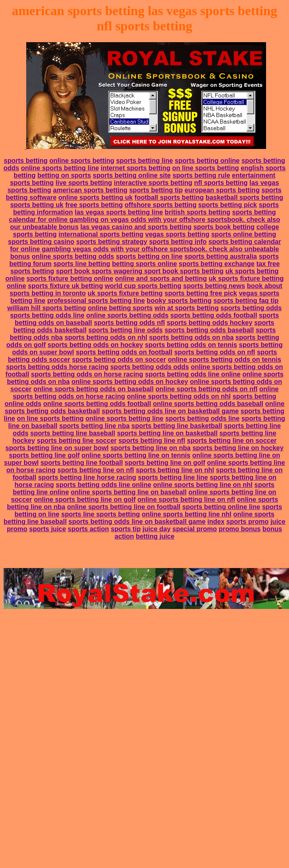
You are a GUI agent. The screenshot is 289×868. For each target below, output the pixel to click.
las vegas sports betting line (119, 212)
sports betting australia (221, 256)
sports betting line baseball (73, 433)
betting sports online (144, 264)
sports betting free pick (201, 293)
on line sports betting (206, 168)
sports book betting (224, 227)
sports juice (48, 529)
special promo (195, 529)
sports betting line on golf (165, 463)
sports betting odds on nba (191, 337)
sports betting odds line (47, 315)
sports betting (26, 161)
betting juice (155, 536)
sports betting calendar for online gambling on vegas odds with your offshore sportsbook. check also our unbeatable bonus (144, 220)
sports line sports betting (100, 514)
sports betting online (207, 161)
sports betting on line (149, 256)
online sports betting (82, 161)
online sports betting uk (95, 197)
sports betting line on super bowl (57, 448)
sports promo (247, 522)
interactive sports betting (153, 183)
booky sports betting (179, 301)
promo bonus (239, 529)
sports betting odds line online (193, 374)
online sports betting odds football (97, 404)
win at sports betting (187, 308)
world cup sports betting (143, 286)
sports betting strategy (112, 242)
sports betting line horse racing (87, 477)
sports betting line (144, 161)
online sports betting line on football (124, 507)
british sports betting (198, 212)
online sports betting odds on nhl (179, 396)
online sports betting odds (73, 256)
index (216, 522)
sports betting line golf (44, 455)
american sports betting (90, 190)
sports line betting (82, 264)
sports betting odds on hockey (95, 345)
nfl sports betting (221, 183)
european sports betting (222, 190)
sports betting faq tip (246, 301)
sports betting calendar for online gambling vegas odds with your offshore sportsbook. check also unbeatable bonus (145, 249)
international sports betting (101, 234)
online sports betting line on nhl (203, 485)
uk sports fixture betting (125, 293)
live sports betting (84, 183)
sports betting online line (221, 507)
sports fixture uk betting (65, 286)
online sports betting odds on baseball (93, 389)
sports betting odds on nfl (215, 352)
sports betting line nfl (152, 441)
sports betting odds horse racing (57, 367)
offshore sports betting (160, 205)
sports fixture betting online (70, 278)
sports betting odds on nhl (106, 337)
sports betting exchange (217, 264)
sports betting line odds (126, 330)
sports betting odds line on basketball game (170, 411)
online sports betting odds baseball (208, 404)
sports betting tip (156, 190)
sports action (88, 529)
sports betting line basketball (177, 426)
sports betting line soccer (77, 441)
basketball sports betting (244, 197)
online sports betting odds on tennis (224, 360)
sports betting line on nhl (175, 470)
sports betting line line (173, 477)
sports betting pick (228, 205)
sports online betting (243, 234)
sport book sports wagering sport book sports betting (140, 271)
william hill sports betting (47, 308)
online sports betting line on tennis (136, 455)
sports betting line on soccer (232, 441)
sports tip (126, 529)
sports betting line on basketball (167, 433)
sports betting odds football (214, 315)
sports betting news (214, 286)
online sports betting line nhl (187, 514)
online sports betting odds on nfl (206, 389)
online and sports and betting (161, 278)
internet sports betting (136, 168)
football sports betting (169, 197)
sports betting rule (201, 175)
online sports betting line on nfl (186, 499)
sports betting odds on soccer (119, 360)
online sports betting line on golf (85, 499)
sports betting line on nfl (96, 470)
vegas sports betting (177, 234)
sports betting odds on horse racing (87, 374)
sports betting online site (132, 175)
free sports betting (94, 205)
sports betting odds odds (150, 367)
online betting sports (120, 308)
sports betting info (178, 242)
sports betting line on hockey (238, 448)
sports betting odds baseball (209, 330)
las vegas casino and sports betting (136, 227)
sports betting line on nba (150, 448)
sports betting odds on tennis (191, 345)
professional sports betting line (96, 301)
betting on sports (64, 175)
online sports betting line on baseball (129, 492)
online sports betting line (60, 168)
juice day (157, 529)
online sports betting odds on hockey (130, 382)
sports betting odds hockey (210, 323)
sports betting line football (82, 463)
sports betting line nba (94, 426)
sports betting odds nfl (129, 323)
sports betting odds (251, 308)
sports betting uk (37, 205)
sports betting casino (41, 242)
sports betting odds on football (124, 352)
